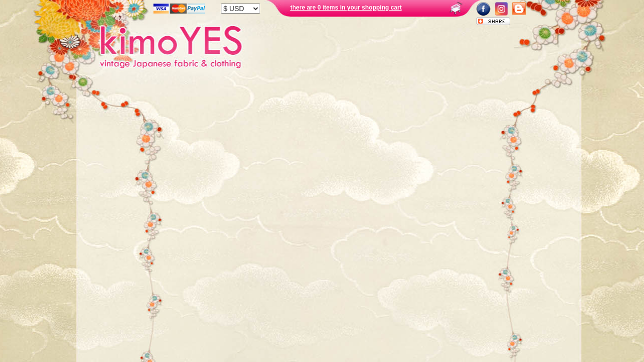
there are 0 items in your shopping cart (346, 8)
